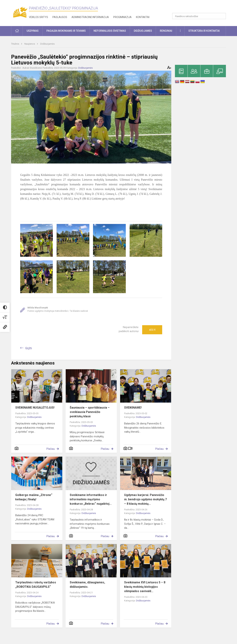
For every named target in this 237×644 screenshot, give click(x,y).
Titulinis (15, 44)
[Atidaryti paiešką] (222, 16)
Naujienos (30, 44)
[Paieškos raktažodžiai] (199, 16)
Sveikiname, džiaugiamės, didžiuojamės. (87, 585)
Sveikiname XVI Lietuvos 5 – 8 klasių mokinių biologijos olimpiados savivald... (145, 587)
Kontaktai (143, 17)
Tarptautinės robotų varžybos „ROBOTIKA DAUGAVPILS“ (36, 585)
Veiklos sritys (38, 17)
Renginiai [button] (166, 31)
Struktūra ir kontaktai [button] (204, 31)
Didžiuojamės (47, 44)
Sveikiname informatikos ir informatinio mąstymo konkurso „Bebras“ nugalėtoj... (91, 499)
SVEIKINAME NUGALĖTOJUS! (35, 408)
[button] (201, 8)
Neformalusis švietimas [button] (110, 31)
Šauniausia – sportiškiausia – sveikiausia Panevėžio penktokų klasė (90, 412)
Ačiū (152, 330)
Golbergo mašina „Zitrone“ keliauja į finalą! (34, 497)
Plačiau (51, 449)
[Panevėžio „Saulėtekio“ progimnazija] (20, 12)
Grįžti (29, 348)
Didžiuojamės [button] (143, 31)
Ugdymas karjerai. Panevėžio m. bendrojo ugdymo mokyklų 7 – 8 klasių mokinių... (145, 499)
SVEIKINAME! (133, 408)
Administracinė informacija (90, 17)
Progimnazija (122, 17)
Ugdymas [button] (33, 31)
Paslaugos (60, 17)
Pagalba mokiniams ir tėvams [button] (66, 31)
